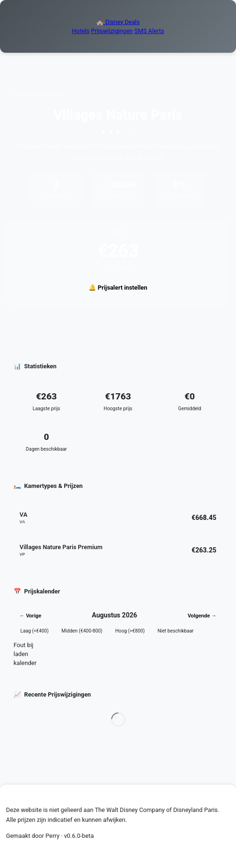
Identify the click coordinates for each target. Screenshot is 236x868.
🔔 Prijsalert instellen (118, 288)
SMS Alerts (149, 31)
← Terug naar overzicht (34, 94)
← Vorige (31, 616)
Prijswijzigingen (112, 31)
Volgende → (202, 616)
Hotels (81, 31)
